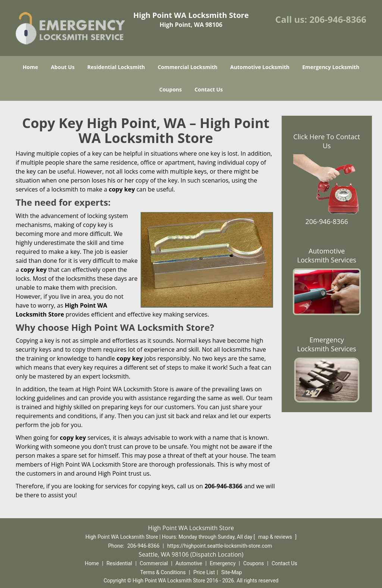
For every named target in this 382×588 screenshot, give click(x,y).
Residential (119, 563)
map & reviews (276, 537)
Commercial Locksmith (188, 67)
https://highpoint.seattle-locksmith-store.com (220, 546)
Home (30, 67)
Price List (204, 572)
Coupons (170, 89)
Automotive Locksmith (260, 67)
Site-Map (231, 572)
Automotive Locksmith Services (327, 255)
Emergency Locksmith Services (327, 344)
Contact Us (209, 89)
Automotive (189, 563)
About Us (63, 67)
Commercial (154, 563)
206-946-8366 (338, 19)
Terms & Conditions (163, 572)
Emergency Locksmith (331, 67)
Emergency (223, 563)
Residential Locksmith (116, 67)
